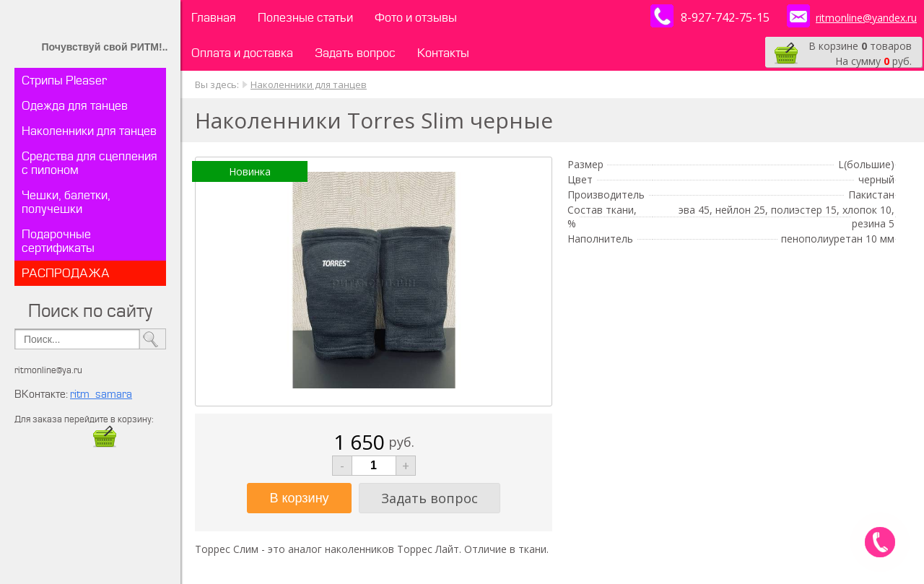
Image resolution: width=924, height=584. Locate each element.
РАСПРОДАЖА (66, 273)
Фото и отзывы (416, 18)
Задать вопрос (355, 53)
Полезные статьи (305, 18)
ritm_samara (101, 395)
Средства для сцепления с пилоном (90, 163)
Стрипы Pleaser (64, 80)
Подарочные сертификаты (58, 241)
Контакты (443, 53)
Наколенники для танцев (89, 131)
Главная (214, 18)
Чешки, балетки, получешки (66, 202)
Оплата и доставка (242, 53)
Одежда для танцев (75, 106)
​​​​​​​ (105, 444)
